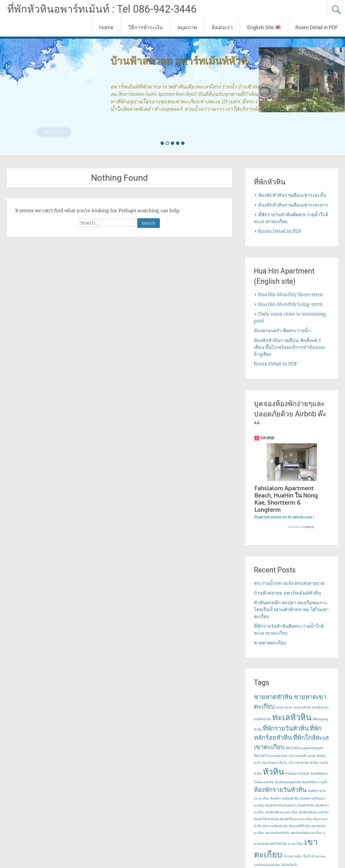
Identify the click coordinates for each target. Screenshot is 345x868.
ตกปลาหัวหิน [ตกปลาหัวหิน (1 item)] (302, 714)
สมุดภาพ (187, 27)
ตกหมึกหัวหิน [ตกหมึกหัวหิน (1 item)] (262, 725)
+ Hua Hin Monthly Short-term (288, 294)
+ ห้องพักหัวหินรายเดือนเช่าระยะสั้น (290, 195)
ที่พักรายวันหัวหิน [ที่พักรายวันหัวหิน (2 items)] (286, 734)
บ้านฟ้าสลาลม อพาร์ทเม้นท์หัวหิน (287, 599)
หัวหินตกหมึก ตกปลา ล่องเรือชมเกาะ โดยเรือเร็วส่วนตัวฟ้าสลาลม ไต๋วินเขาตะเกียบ (291, 615)
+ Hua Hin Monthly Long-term (288, 304)
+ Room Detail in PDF (278, 231)
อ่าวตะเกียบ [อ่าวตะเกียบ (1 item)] (295, 850)
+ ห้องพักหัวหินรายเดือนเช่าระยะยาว (291, 205)
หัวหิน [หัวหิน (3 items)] (273, 778)
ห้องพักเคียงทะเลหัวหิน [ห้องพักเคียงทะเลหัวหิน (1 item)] (314, 818)
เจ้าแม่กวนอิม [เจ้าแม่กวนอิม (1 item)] (292, 862)
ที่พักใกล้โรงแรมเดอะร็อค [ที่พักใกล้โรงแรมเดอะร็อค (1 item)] (271, 762)
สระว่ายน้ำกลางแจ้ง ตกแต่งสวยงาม (289, 589)
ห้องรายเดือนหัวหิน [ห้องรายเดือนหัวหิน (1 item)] (275, 832)
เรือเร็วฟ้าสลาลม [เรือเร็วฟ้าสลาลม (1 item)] (314, 862)
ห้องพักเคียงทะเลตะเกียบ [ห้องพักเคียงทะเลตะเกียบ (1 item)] (282, 818)
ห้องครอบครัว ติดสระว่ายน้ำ (282, 330)
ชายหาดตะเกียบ (270, 649)
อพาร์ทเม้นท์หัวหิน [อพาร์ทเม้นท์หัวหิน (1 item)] (277, 839)
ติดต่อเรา (222, 27)
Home (106, 27)
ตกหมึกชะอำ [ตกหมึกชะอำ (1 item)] (320, 714)
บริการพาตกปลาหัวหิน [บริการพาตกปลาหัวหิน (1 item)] (303, 769)
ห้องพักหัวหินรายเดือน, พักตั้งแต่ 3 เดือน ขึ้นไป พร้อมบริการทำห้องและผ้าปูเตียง (290, 347)
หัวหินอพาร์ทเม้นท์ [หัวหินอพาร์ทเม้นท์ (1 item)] (297, 780)
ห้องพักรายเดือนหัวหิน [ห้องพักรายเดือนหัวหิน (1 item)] (285, 805)
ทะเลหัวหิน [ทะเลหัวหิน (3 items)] (292, 723)
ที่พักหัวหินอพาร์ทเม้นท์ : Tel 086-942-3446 (102, 9)
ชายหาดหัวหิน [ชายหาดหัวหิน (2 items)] (273, 703)
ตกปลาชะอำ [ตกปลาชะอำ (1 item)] (284, 714)
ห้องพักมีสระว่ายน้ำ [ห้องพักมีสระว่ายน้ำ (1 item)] (315, 788)
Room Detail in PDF (317, 27)
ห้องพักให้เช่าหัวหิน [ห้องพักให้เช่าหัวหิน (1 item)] (266, 825)
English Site (264, 27)
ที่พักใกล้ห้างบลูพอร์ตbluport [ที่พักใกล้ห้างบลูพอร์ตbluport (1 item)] (305, 754)
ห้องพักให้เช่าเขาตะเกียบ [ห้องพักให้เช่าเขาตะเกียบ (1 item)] (296, 825)
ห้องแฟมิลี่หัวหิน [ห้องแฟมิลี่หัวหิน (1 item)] (299, 832)
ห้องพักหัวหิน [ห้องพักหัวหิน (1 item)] (306, 811)
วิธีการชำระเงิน (145, 27)
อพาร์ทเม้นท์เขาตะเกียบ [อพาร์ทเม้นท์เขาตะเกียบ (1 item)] (306, 839)
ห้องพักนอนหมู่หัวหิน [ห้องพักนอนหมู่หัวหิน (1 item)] (288, 788)
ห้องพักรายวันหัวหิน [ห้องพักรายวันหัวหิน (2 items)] (280, 796)
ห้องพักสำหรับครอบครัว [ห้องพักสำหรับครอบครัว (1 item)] (281, 811)
